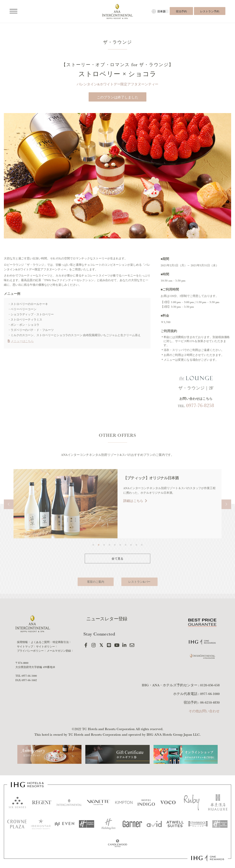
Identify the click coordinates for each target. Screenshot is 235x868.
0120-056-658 (210, 685)
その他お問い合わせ (204, 711)
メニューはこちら (21, 355)
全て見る (117, 573)
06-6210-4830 (210, 702)
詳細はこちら (152, 515)
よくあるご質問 (40, 642)
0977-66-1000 (29, 676)
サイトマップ (25, 646)
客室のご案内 (96, 596)
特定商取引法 (61, 642)
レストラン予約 (210, 11)
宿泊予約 (181, 11)
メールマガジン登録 (59, 651)
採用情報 (22, 642)
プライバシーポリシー (30, 651)
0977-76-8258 (200, 419)
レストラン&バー (139, 596)
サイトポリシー (45, 646)
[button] (9, 518)
